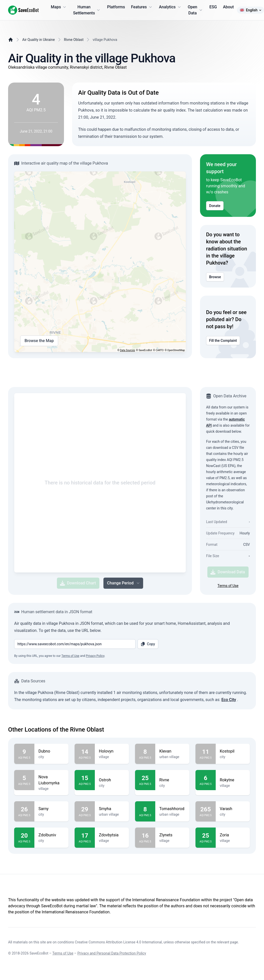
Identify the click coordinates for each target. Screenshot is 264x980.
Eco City (229, 700)
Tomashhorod (172, 809)
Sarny (51, 809)
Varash (233, 809)
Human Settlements (87, 10)
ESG (213, 7)
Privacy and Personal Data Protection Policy (112, 953)
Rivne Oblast (74, 40)
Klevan (172, 751)
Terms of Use (228, 586)
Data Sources (128, 350)
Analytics (170, 7)
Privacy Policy (95, 656)
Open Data (196, 10)
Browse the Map (39, 341)
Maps (59, 7)
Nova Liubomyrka (51, 780)
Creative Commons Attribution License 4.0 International (118, 942)
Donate (215, 206)
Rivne (172, 780)
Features (142, 7)
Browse (215, 277)
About (228, 7)
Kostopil (233, 751)
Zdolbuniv (51, 835)
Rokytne (233, 780)
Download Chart (78, 583)
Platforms (116, 7)
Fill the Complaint (223, 341)
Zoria (233, 835)
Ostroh (112, 780)
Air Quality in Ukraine (39, 40)
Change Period (124, 583)
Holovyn (112, 751)
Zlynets (172, 835)
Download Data (228, 572)
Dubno (51, 751)
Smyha (112, 809)
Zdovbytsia (112, 835)
